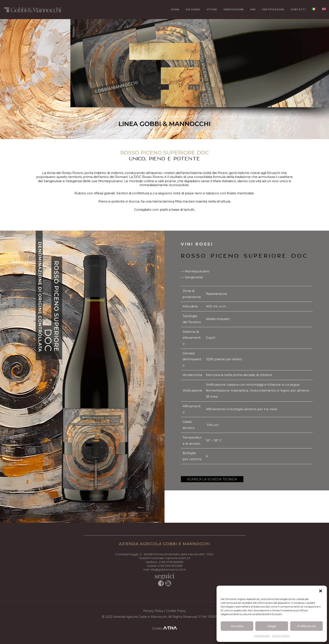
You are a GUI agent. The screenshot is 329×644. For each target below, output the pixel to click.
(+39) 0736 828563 (171, 562)
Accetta (237, 626)
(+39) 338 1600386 (170, 566)
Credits (164, 628)
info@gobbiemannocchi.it (168, 570)
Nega (272, 626)
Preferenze (306, 626)
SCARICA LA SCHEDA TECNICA (212, 479)
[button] (321, 591)
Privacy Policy (281, 636)
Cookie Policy (262, 636)
